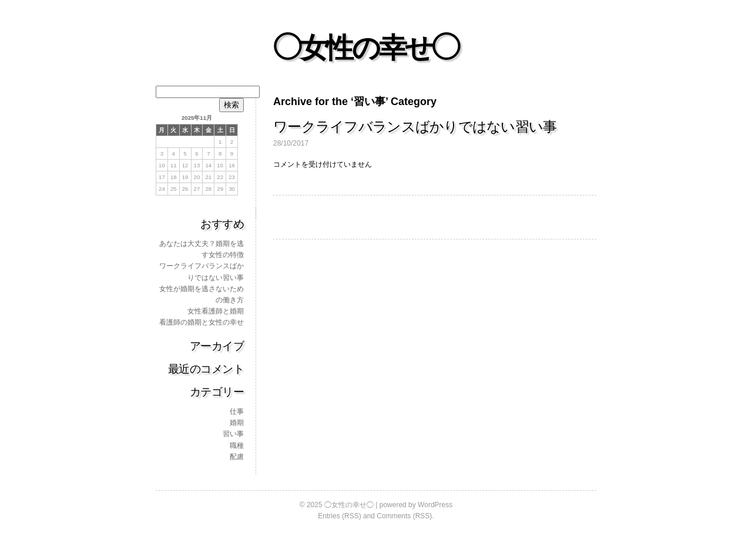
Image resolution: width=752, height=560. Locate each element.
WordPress (435, 505)
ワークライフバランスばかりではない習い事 (415, 126)
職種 (237, 446)
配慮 (237, 457)
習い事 (233, 434)
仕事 (237, 411)
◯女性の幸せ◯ (365, 48)
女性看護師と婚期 (216, 311)
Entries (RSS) (339, 516)
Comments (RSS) (404, 516)
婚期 (237, 423)
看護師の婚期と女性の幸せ (202, 322)
